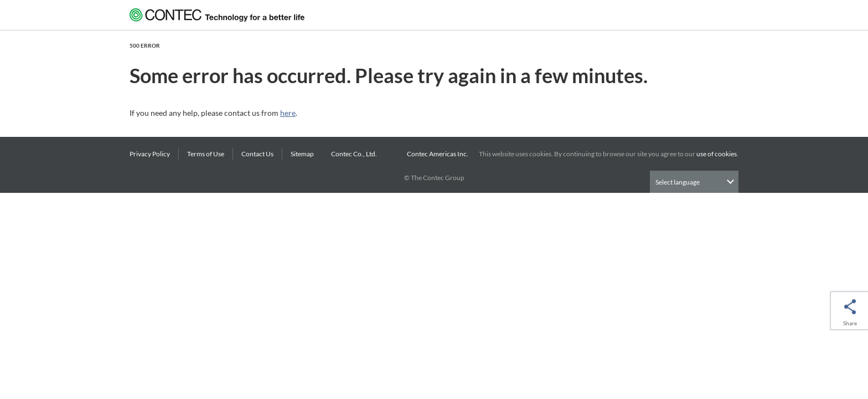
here (288, 113)
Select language (678, 182)
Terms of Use (206, 154)
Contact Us (257, 154)
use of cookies (717, 154)
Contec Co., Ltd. (355, 154)
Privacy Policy (150, 154)
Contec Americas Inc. (439, 154)
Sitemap (302, 154)
